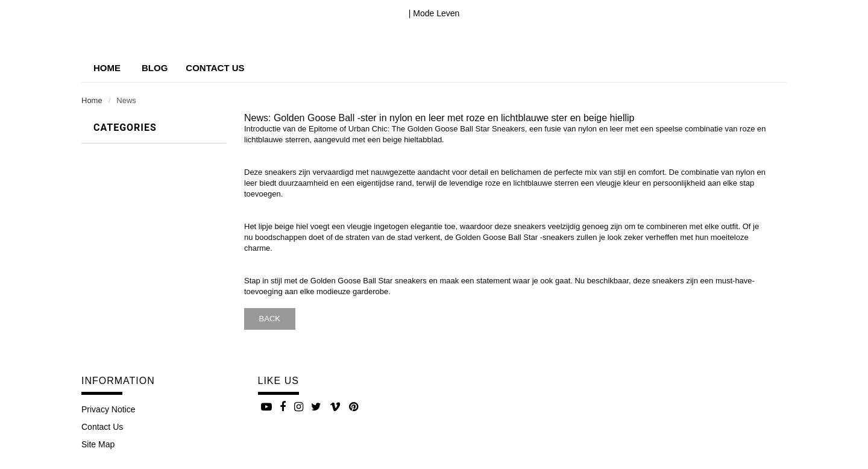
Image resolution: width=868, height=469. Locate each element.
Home (107, 68)
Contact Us (102, 427)
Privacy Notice (108, 409)
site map (98, 444)
